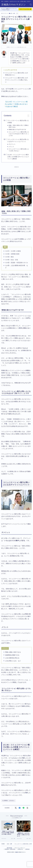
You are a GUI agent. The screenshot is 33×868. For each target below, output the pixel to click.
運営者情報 (10, 851)
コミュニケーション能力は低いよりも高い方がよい (19, 150)
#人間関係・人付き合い (9, 801)
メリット (11, 147)
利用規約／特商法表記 (10, 853)
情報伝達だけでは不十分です (18, 130)
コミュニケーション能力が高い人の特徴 (18, 122)
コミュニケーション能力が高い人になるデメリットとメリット (18, 140)
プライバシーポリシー (20, 851)
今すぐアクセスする (24, 9)
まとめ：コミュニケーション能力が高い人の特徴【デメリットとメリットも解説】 (18, 157)
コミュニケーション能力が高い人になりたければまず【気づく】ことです (19, 134)
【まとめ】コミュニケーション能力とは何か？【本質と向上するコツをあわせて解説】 (16, 104)
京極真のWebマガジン (14, 5)
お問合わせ (20, 853)
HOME (3, 847)
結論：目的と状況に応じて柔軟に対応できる (19, 126)
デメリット (12, 144)
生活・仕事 (12, 13)
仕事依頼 (27, 853)
